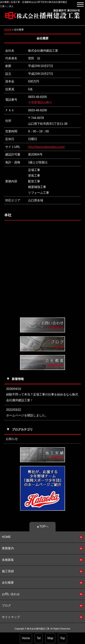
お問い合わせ (11, 594)
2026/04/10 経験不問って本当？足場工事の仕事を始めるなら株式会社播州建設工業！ (42, 395)
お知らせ (12, 439)
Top (63, 638)
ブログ (6, 605)
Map (50, 638)
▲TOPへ (42, 526)
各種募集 (8, 560)
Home (26, 638)
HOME (8, 30)
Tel (39, 638)
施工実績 (8, 571)
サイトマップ (11, 617)
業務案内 (8, 548)
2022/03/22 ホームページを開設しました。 (27, 413)
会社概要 (8, 583)
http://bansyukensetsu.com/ (46, 147)
